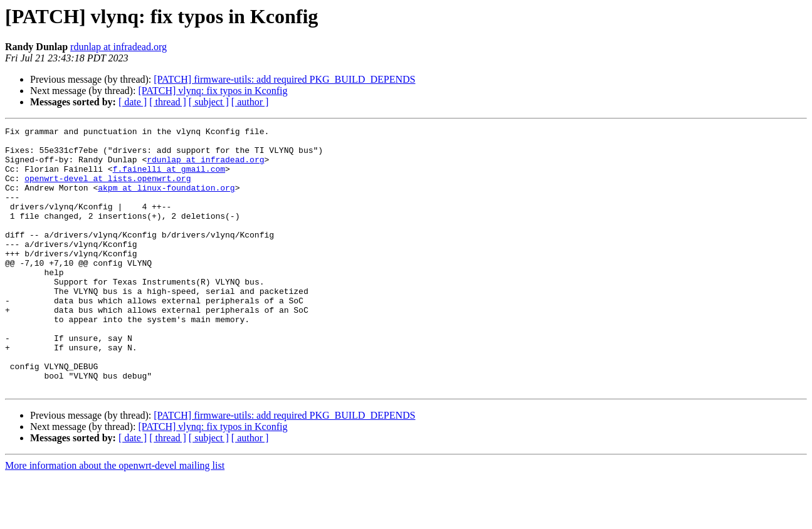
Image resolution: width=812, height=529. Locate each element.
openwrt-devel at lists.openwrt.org (108, 189)
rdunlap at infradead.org (119, 47)
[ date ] (133, 102)
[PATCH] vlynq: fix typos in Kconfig (213, 91)
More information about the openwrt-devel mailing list (115, 518)
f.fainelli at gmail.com (169, 178)
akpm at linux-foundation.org (166, 201)
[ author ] (250, 102)
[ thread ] (168, 102)
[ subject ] (209, 102)
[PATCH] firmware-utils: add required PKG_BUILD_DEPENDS (284, 79)
